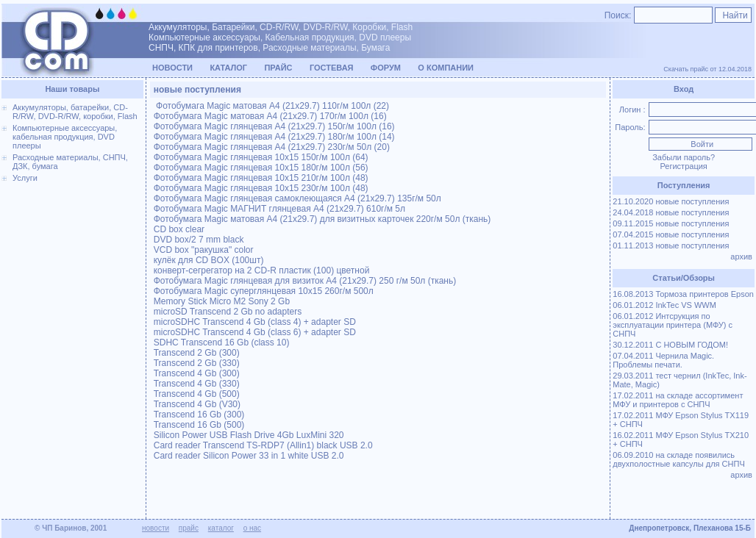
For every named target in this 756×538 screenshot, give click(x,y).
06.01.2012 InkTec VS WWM (664, 305)
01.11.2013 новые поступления (671, 245)
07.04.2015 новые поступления (671, 234)
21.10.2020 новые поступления (671, 201)
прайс (189, 528)
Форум (386, 68)
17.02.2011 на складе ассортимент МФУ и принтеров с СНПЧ (678, 400)
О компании (446, 68)
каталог (221, 528)
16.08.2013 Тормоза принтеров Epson (683, 294)
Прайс (278, 68)
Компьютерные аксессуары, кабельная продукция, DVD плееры (65, 137)
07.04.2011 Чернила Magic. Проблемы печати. (663, 360)
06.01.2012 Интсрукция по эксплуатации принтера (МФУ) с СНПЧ (673, 325)
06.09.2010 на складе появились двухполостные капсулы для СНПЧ (678, 459)
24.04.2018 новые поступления (671, 212)
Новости (172, 68)
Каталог (228, 68)
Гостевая (332, 68)
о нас (252, 528)
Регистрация (683, 166)
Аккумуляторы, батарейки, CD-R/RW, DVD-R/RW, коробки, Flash (75, 112)
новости (156, 528)
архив (742, 257)
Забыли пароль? (684, 157)
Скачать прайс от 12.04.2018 (707, 69)
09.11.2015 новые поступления (671, 223)
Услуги (25, 178)
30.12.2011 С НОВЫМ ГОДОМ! (670, 345)
